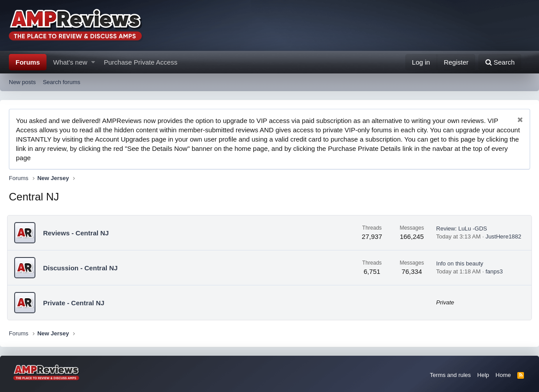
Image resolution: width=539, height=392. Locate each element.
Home (503, 375)
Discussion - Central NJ (82, 268)
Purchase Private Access (141, 62)
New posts (22, 82)
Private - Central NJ (75, 303)
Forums (28, 62)
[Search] (500, 62)
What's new (70, 62)
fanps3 (492, 271)
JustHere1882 (502, 236)
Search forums (62, 82)
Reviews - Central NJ (78, 233)
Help (483, 375)
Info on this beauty (458, 263)
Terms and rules (450, 375)
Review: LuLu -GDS (460, 229)
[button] (93, 62)
